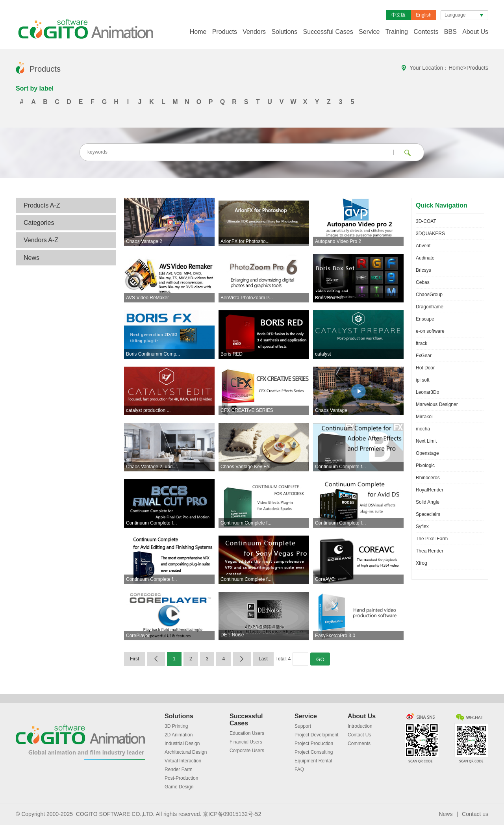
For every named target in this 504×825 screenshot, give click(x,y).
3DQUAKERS (430, 234)
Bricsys (423, 270)
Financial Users (246, 742)
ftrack (422, 343)
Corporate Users (247, 751)
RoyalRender (430, 490)
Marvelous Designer (437, 404)
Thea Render (430, 551)
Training (397, 32)
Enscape (425, 319)
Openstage (427, 453)
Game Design (179, 787)
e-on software (430, 331)
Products (225, 32)
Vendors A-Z (41, 240)
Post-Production (181, 778)
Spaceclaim (428, 514)
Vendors (254, 32)
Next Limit (426, 441)
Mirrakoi (424, 417)
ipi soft (423, 380)
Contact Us (359, 735)
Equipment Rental (313, 761)
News (31, 258)
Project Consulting (314, 752)
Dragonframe (430, 307)
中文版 (398, 15)
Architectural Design (186, 752)
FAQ (299, 769)
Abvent (423, 246)
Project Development (316, 735)
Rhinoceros (428, 478)
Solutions (284, 32)
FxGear (424, 356)
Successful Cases (328, 32)
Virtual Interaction (183, 761)
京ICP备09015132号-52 (232, 814)
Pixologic (425, 465)
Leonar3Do (427, 392)
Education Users (247, 733)
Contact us (475, 814)
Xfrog (422, 563)
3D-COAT (426, 221)
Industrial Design (182, 743)
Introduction (360, 726)
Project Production (314, 743)
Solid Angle (428, 502)
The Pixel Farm (432, 539)
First (134, 659)
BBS (450, 32)
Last (263, 659)
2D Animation (179, 735)
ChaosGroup (429, 295)
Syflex (422, 527)
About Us (475, 32)
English (423, 15)
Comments (359, 743)
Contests (426, 32)
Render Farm (179, 769)
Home (198, 32)
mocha (423, 429)
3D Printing (176, 726)
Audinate (425, 258)
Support (303, 726)
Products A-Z (42, 205)
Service (369, 32)
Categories (39, 223)
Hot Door (425, 368)
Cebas (423, 282)
